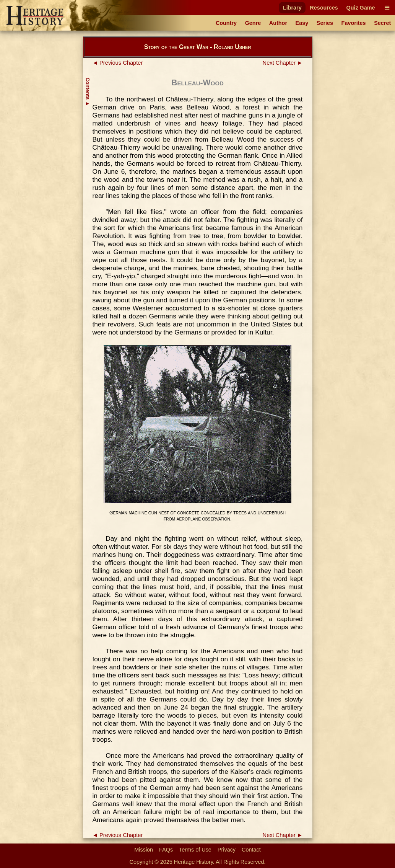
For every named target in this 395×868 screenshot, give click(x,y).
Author (278, 23)
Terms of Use (195, 850)
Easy (302, 23)
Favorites (354, 23)
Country (226, 23)
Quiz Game (360, 8)
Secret (382, 23)
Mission (144, 850)
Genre (253, 23)
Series (325, 23)
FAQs (166, 850)
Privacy (227, 850)
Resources (324, 8)
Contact (251, 850)
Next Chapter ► (283, 63)
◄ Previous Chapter (118, 63)
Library (292, 8)
